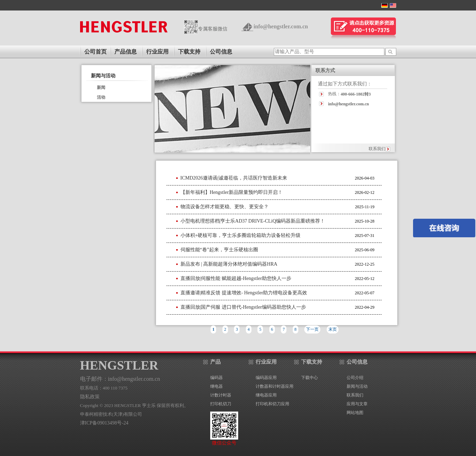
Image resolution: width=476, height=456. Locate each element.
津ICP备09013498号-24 (104, 423)
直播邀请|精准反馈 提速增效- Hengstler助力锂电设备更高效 (244, 293)
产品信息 (126, 52)
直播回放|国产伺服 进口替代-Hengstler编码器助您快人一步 (243, 307)
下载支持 (189, 52)
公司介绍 (355, 378)
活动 (101, 97)
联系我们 (377, 149)
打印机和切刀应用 (272, 404)
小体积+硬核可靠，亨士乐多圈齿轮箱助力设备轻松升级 (241, 235)
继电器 (216, 386)
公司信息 (221, 52)
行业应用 (157, 52)
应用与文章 (357, 404)
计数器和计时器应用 (275, 386)
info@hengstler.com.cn (281, 26)
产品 (215, 362)
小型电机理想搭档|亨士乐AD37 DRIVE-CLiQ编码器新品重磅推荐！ (253, 221)
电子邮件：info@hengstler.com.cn (120, 379)
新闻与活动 (103, 76)
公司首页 (95, 52)
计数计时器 (221, 395)
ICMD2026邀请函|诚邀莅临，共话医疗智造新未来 (234, 178)
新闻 (101, 87)
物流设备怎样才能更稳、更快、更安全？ (225, 207)
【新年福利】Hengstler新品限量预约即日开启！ (232, 192)
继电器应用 (266, 395)
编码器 (216, 378)
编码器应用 (266, 378)
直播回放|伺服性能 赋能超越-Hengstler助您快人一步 (236, 278)
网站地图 (355, 413)
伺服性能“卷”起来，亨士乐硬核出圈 (219, 250)
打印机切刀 (221, 404)
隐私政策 (90, 397)
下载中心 (310, 378)
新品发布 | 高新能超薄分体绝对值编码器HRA (229, 264)
